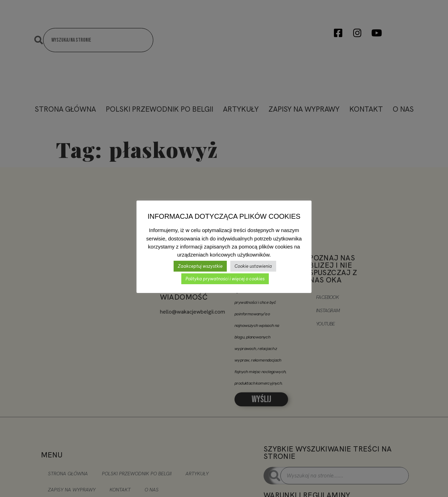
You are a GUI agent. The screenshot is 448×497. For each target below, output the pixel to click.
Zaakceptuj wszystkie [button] (200, 266)
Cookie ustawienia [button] (253, 266)
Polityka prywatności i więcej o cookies (225, 279)
